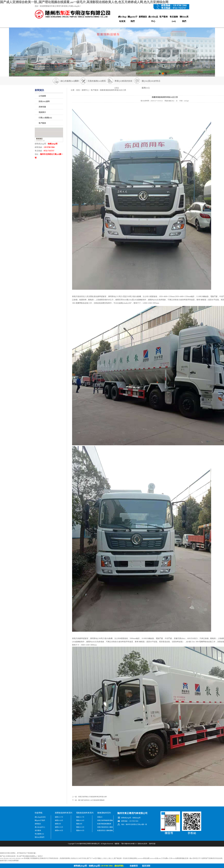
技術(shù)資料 (44, 101)
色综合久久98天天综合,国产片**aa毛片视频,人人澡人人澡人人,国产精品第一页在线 (99, 858)
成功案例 (38, 830)
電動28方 (79, 824)
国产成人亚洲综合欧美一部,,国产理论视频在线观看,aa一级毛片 (21, 856)
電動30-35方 (80, 827)
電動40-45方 (80, 830)
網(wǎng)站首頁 (122, 19)
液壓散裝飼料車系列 (64, 813)
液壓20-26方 (59, 820)
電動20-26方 (80, 820)
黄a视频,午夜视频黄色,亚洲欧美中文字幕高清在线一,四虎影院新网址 (47, 858)
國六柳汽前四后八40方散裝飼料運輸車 (91, 800)
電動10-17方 (80, 817)
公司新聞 (42, 96)
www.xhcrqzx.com (6, 858)
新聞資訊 (143, 17)
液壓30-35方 (59, 827)
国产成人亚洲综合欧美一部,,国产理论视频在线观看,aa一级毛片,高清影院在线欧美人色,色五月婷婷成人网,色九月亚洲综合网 (84, 2)
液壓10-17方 (59, 817)
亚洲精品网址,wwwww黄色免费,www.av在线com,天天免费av (148, 858)
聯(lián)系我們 (184, 19)
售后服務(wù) (174, 19)
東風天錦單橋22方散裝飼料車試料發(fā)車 (92, 797)
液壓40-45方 (59, 830)
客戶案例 (163, 17)
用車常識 (42, 107)
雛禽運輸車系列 (104, 813)
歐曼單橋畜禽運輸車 (104, 824)
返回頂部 (146, 866)
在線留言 (134, 866)
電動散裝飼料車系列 (85, 813)
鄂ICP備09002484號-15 (129, 844)
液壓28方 (58, 824)
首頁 (78, 90)
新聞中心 (85, 90)
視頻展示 (42, 112)
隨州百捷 (152, 844)
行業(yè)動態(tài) (45, 118)
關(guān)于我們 (133, 19)
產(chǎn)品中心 (153, 19)
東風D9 (100, 817)
